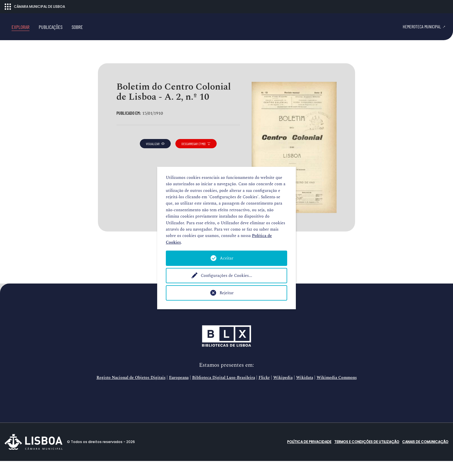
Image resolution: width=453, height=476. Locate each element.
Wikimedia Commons (337, 393)
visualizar (155, 158)
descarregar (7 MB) (196, 158)
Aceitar (227, 258)
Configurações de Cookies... (226, 276)
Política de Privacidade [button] (309, 457)
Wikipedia (283, 393)
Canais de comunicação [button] (425, 457)
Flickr (264, 393)
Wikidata (305, 393)
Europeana (179, 393)
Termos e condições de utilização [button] (367, 457)
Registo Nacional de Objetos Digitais (131, 393)
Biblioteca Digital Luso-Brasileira (224, 393)
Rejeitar (227, 293)
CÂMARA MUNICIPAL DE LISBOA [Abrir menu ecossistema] (35, 7)
